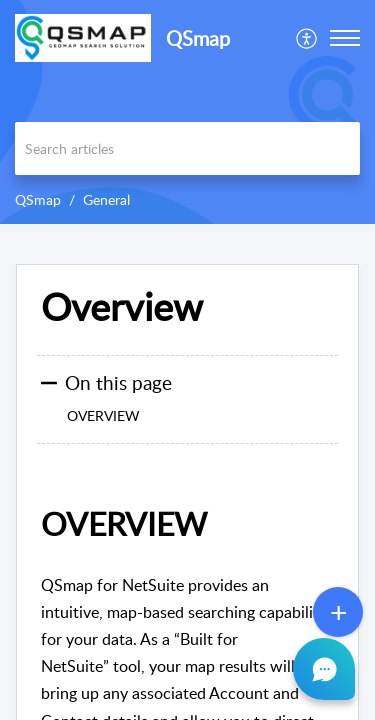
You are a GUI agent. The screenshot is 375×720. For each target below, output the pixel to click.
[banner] (187, 112)
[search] (187, 148)
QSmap (38, 199)
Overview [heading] (122, 307)
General (106, 199)
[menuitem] (307, 38)
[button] (307, 38)
